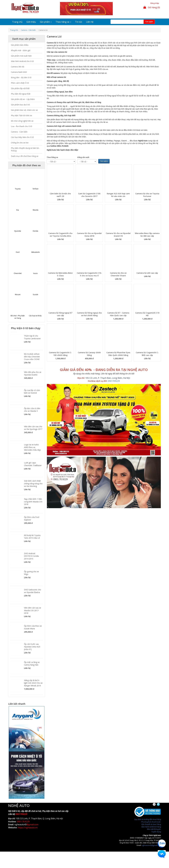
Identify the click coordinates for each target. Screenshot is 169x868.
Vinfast (35, 189)
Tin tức (79, 22)
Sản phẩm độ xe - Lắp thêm (23, 99)
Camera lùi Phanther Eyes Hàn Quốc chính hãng (118, 354)
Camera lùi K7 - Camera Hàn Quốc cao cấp (118, 314)
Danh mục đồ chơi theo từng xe (25, 156)
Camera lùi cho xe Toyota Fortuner (147, 195)
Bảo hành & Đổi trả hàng (151, 827)
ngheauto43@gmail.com (151, 845)
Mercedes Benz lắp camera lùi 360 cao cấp (147, 235)
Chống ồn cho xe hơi (20, 143)
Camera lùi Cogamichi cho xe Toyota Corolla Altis (60, 235)
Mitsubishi (36, 252)
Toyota (18, 189)
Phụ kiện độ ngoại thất (21, 94)
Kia (18, 210)
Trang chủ (17, 22)
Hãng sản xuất (83, 157)
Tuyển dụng (156, 832)
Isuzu (35, 273)
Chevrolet (18, 273)
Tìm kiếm (104, 161)
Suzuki (35, 294)
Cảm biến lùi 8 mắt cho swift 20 (60, 195)
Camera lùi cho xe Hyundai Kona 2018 (89, 235)
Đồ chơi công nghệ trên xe (22, 121)
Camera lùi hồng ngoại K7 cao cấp (60, 314)
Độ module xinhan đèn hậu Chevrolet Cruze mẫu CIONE (32, 357)
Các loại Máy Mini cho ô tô (22, 137)
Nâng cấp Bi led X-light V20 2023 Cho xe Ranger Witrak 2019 (33, 683)
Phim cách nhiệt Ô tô (20, 83)
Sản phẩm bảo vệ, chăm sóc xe (24, 110)
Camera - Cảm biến (28, 30)
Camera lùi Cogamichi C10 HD (147, 314)
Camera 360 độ (18, 67)
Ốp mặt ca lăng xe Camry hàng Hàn (32, 663)
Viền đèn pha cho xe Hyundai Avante (33, 373)
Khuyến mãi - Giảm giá (21, 50)
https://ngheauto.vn (28, 828)
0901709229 (114, 381)
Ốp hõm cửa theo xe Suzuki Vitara (33, 627)
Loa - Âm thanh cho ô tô (22, 126)
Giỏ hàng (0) (152, 7)
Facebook (157, 804)
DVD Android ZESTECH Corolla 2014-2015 (31, 556)
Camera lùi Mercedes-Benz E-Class (60, 274)
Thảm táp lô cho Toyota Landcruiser (32, 337)
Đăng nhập (155, 3)
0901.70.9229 (23, 822)
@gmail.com (32, 824)
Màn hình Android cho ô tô (22, 61)
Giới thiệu (31, 22)
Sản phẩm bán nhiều (20, 45)
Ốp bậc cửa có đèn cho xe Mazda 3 (32, 410)
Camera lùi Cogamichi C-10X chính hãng (60, 354)
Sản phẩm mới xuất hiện (21, 56)
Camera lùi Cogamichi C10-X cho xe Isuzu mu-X (89, 274)
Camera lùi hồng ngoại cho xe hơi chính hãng (89, 314)
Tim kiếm (149, 22)
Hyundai (18, 231)
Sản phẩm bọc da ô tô (20, 105)
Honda (35, 231)
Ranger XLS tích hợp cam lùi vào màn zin (118, 195)
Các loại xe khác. (35, 316)
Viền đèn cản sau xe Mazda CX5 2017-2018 (33, 610)
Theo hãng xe (63, 22)
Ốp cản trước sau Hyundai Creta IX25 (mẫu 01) (32, 647)
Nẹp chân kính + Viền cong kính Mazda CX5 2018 (33, 502)
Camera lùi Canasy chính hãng (89, 354)
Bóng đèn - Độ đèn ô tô (21, 77)
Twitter (161, 804)
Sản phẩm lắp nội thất (20, 88)
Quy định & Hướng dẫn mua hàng (148, 819)
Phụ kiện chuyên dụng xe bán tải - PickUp (25, 149)
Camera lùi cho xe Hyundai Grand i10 (118, 235)
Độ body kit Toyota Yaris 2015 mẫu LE (32, 537)
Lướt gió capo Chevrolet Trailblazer (33, 464)
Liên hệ (90, 22)
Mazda (36, 210)
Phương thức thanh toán (151, 822)
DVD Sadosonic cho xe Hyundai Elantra (33, 591)
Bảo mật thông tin (154, 829)
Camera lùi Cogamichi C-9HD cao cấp (147, 354)
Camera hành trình (19, 72)
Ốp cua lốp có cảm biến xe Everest (32, 392)
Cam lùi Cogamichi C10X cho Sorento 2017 (89, 195)
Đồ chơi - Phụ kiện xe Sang (18, 317)
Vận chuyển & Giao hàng (151, 824)
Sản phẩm (46, 22)
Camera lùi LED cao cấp (147, 273)
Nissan (18, 294)
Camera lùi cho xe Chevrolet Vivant (118, 274)
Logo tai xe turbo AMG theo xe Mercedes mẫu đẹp (32, 447)
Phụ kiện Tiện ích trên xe (21, 115)
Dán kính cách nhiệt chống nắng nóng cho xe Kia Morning (33, 483)
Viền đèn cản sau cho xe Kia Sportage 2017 (33, 428)
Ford (18, 252)
